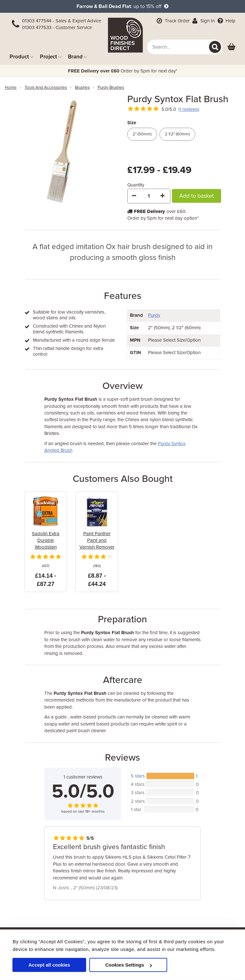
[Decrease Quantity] (135, 196)
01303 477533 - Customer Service (57, 27)
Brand (78, 57)
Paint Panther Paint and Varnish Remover (97, 540)
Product (22, 57)
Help (226, 21)
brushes (82, 87)
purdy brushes (111, 87)
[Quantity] (149, 196)
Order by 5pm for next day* (123, 71)
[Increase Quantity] (163, 196)
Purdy (154, 315)
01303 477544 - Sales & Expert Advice (62, 21)
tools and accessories (46, 87)
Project (51, 57)
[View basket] (231, 47)
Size (132, 123)
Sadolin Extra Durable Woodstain (46, 540)
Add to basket (197, 196)
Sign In (203, 21)
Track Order (173, 21)
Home (11, 87)
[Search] (215, 47)
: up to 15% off (122, 6)
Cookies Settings (129, 965)
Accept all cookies (49, 965)
